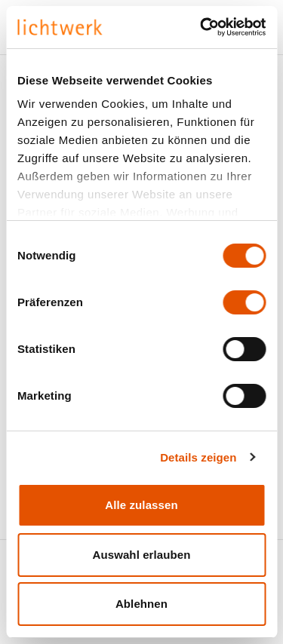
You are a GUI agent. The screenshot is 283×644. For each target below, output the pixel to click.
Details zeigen (198, 457)
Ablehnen (141, 604)
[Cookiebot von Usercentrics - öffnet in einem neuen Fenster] (201, 27)
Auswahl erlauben (142, 555)
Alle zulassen (141, 505)
